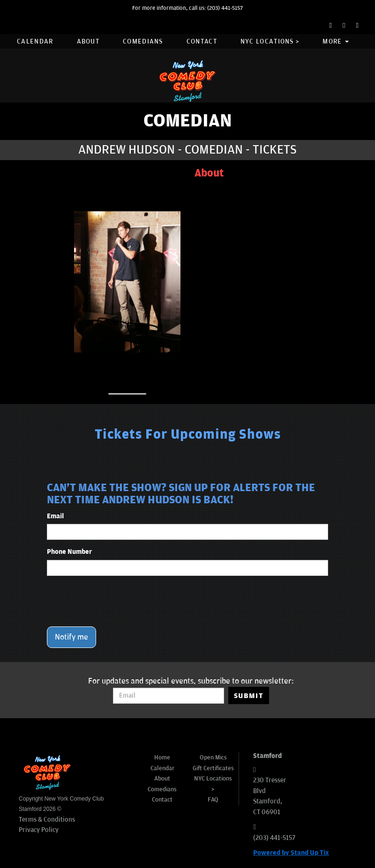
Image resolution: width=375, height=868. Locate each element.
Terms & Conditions (47, 820)
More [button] (336, 41)
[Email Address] (169, 696)
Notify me (71, 637)
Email (55, 516)
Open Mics (213, 758)
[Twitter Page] (344, 26)
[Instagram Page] (357, 26)
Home (162, 758)
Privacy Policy (39, 830)
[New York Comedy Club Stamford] (187, 81)
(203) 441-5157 (225, 8)
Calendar (35, 41)
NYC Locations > (270, 41)
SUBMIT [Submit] (249, 696)
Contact (202, 41)
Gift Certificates (213, 768)
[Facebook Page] (331, 26)
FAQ (213, 800)
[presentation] (118, 601)
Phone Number (69, 552)
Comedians (143, 41)
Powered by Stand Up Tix (291, 853)
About (88, 41)
